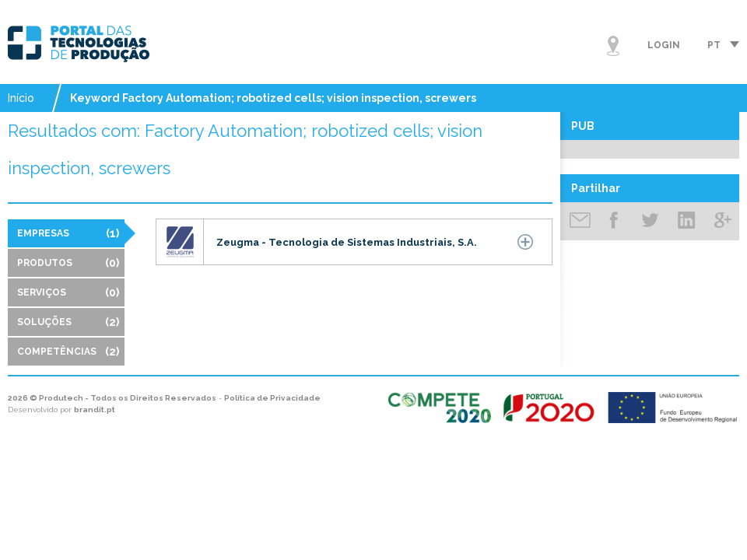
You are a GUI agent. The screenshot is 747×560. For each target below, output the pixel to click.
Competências (68, 352)
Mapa (613, 46)
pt (714, 45)
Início (21, 98)
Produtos (68, 263)
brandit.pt (95, 409)
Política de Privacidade (272, 398)
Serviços (68, 292)
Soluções (68, 322)
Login (664, 45)
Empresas (68, 233)
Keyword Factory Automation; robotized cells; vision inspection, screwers (273, 98)
